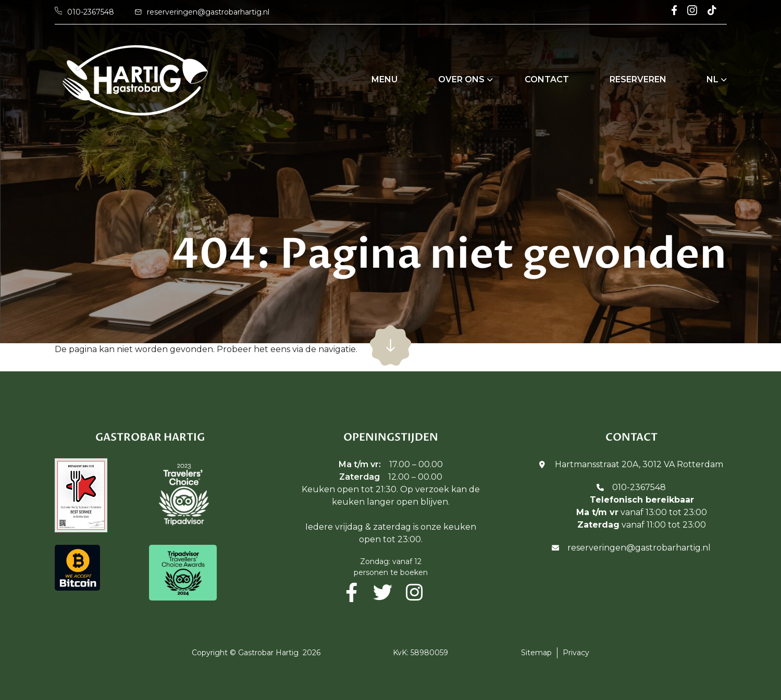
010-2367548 (639, 487)
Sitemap (536, 653)
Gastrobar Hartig (268, 653)
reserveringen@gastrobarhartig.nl (639, 548)
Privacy (576, 653)
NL (712, 79)
